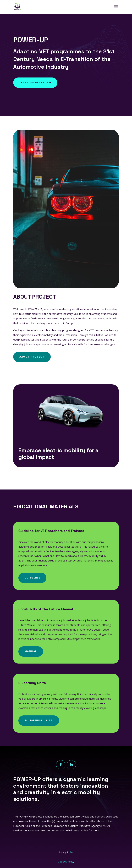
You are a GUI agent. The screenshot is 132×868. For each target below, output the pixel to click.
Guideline (32, 578)
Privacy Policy (66, 852)
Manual (31, 651)
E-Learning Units (39, 720)
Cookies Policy (66, 862)
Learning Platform (35, 82)
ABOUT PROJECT (32, 357)
